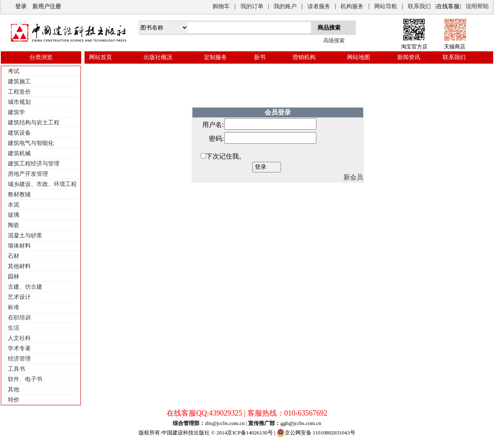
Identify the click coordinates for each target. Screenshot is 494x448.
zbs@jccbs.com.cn (225, 423)
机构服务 (352, 6)
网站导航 (386, 6)
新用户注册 (47, 6)
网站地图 (359, 57)
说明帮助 (477, 6)
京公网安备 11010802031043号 (316, 433)
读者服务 (319, 6)
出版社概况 (158, 57)
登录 (21, 6)
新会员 (353, 177)
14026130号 (260, 433)
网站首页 (101, 57)
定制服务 (215, 57)
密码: (216, 139)
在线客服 (448, 6)
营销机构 (304, 57)
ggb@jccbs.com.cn (301, 423)
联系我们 (419, 6)
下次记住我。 (226, 156)
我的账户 (285, 6)
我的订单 (252, 6)
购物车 (221, 6)
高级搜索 (334, 40)
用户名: (213, 125)
